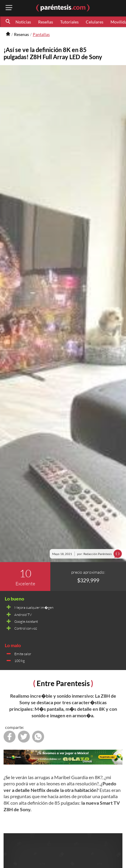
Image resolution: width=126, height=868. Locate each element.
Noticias (23, 22)
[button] (8, 22)
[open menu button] (9, 8)
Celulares (95, 22)
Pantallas (41, 34)
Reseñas (46, 22)
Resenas (21, 34)
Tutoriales (69, 22)
